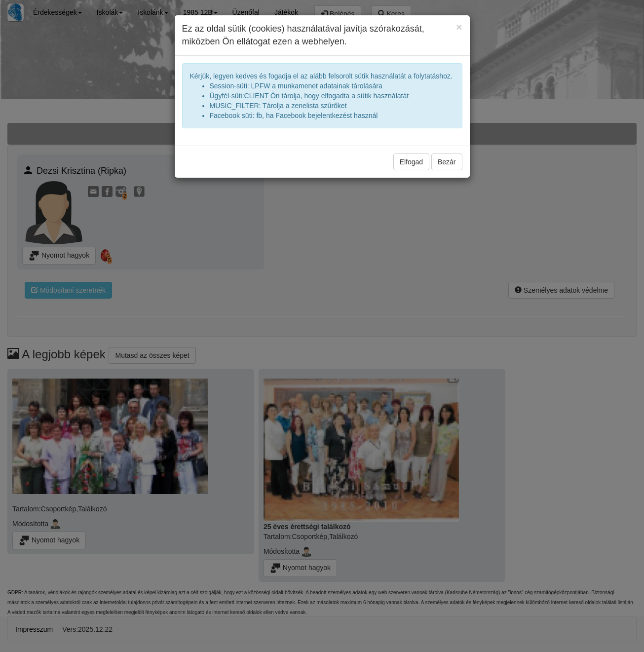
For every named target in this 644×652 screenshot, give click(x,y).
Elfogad (411, 162)
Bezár (447, 162)
